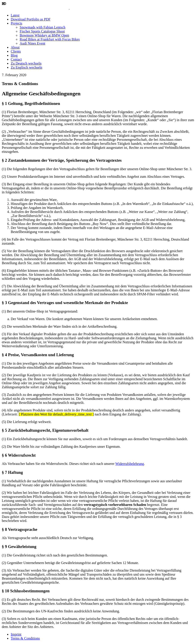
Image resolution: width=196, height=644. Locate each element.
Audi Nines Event (32, 43)
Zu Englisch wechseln (26, 67)
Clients (16, 51)
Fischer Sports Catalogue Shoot (42, 31)
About (15, 47)
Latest (15, 15)
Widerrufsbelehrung (130, 464)
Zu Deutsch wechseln (26, 63)
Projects (17, 23)
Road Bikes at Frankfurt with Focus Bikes (50, 39)
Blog (14, 55)
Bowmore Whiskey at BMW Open (44, 35)
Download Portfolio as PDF (31, 19)
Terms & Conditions (25, 638)
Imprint (16, 634)
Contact (16, 59)
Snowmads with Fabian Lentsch (43, 27)
